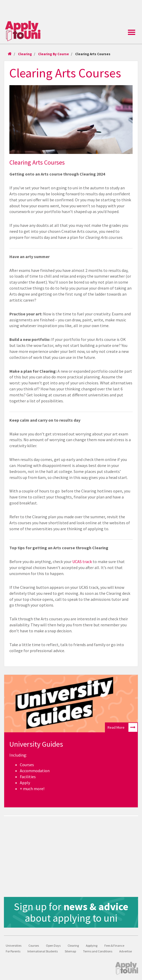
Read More (122, 727)
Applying (92, 945)
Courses (34, 945)
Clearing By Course (54, 54)
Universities (14, 945)
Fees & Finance (114, 945)
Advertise (126, 951)
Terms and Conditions (98, 951)
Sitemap (70, 951)
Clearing (25, 54)
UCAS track (82, 561)
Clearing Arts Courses (93, 54)
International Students (43, 951)
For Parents (13, 951)
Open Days (53, 945)
